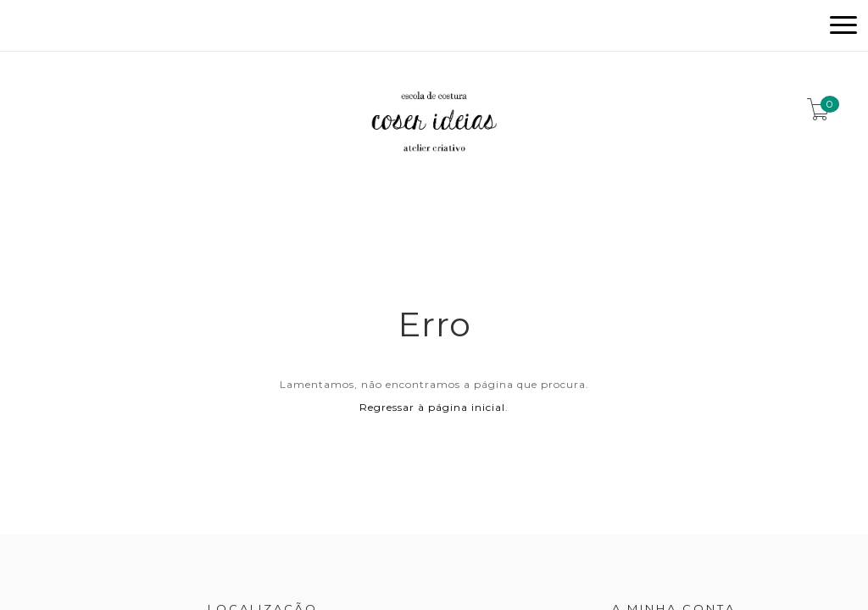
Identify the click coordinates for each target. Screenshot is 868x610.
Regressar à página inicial (432, 407)
